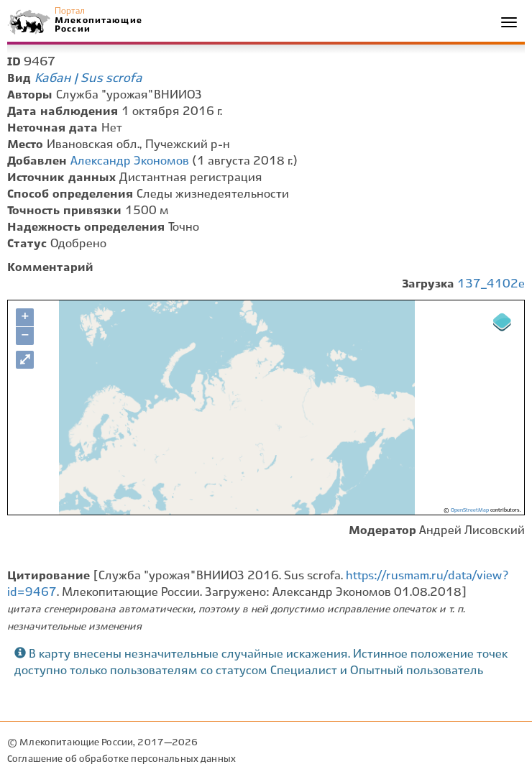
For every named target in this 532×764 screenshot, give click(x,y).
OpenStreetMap (470, 510)
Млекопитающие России (98, 25)
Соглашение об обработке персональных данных (121, 759)
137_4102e (491, 284)
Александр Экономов (130, 161)
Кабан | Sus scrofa (88, 78)
